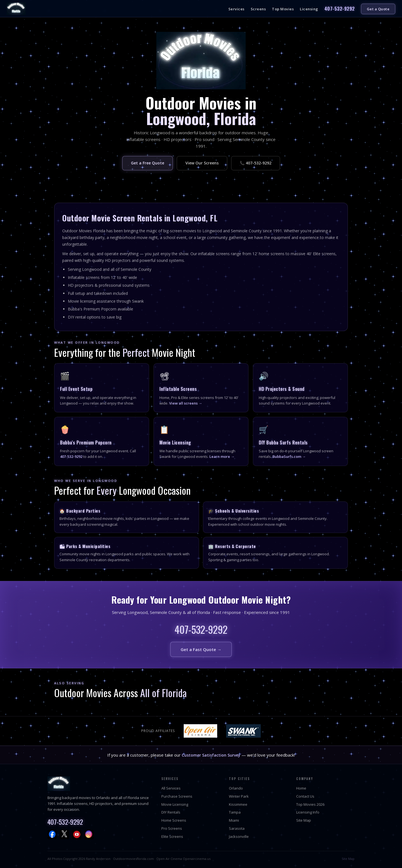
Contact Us (305, 796)
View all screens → (186, 403)
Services (236, 9)
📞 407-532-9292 (256, 163)
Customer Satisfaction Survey (211, 755)
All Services (171, 788)
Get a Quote (378, 9)
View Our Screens (202, 163)
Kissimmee (238, 804)
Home (301, 788)
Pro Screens (172, 828)
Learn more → (222, 456)
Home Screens (174, 820)
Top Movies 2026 (310, 804)
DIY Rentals (171, 812)
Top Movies (283, 9)
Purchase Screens (177, 796)
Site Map (304, 820)
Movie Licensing (175, 804)
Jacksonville (239, 836)
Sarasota (237, 828)
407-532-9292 (340, 9)
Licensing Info (308, 812)
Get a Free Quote (148, 163)
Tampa (235, 812)
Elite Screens (172, 836)
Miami (234, 820)
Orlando (236, 788)
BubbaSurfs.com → (289, 456)
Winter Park (239, 796)
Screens (258, 9)
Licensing (309, 9)
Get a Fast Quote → (201, 649)
